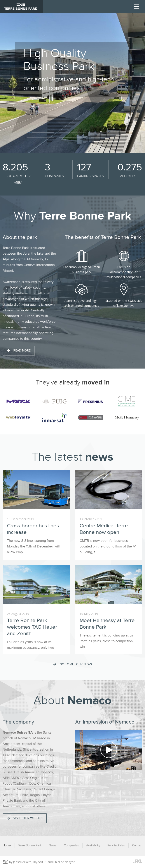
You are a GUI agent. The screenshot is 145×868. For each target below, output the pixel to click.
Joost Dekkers (22, 862)
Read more (19, 351)
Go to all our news (72, 664)
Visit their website (25, 818)
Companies (71, 845)
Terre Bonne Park (30, 845)
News (53, 845)
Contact (137, 845)
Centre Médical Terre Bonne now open (104, 529)
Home (7, 845)
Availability (93, 845)
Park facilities (116, 845)
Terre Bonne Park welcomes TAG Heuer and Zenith (32, 627)
